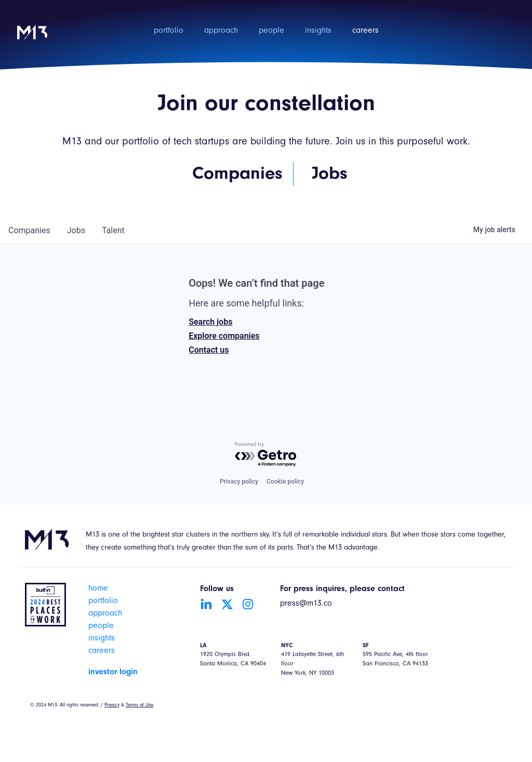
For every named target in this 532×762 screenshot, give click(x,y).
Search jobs (210, 322)
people (271, 31)
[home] (32, 39)
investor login (113, 672)
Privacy (112, 705)
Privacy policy (239, 482)
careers (365, 31)
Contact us (209, 350)
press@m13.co (306, 604)
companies (29, 230)
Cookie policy (285, 482)
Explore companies (224, 336)
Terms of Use (139, 705)
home (98, 589)
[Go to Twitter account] (227, 604)
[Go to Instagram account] (248, 604)
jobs (76, 230)
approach (221, 31)
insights (318, 31)
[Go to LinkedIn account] (206, 604)
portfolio (169, 31)
